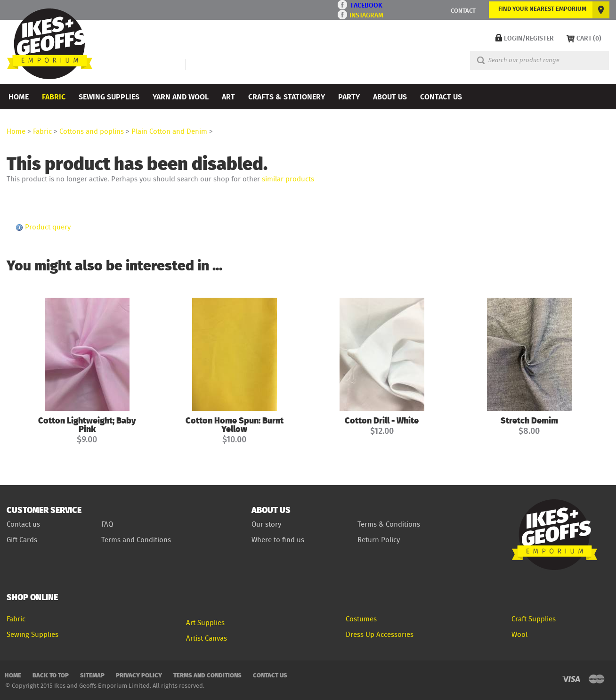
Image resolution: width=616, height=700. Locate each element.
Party (349, 96)
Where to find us (278, 540)
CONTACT (463, 10)
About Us (390, 96)
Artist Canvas (207, 638)
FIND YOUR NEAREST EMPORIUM (542, 8)
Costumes (361, 619)
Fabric (54, 96)
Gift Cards (22, 540)
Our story (266, 524)
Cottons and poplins (92, 131)
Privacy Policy (139, 675)
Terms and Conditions (137, 540)
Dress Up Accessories (380, 634)
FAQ (107, 524)
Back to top (51, 675)
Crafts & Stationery (287, 96)
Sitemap (92, 675)
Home (19, 96)
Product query (48, 227)
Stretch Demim (529, 420)
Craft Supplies (534, 619)
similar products (288, 179)
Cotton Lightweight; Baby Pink (87, 424)
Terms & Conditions (389, 524)
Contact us (23, 524)
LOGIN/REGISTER (529, 38)
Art (228, 96)
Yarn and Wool (181, 96)
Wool (519, 634)
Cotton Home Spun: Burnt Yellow (235, 424)
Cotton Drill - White (382, 420)
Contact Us (441, 96)
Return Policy (379, 540)
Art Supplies (205, 623)
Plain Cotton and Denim (169, 131)
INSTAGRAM (366, 15)
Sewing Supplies (109, 96)
